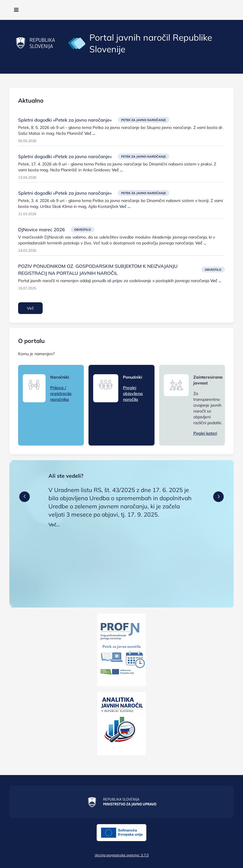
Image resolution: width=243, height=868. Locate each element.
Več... (54, 524)
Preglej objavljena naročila (133, 394)
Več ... (90, 133)
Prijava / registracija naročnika (61, 394)
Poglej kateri (205, 433)
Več (30, 308)
